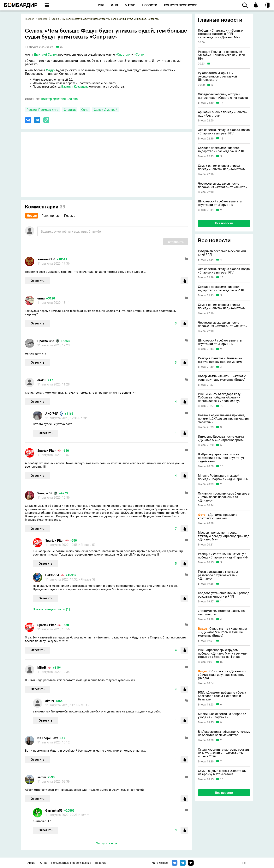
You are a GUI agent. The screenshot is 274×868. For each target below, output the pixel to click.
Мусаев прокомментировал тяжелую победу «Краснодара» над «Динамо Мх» (224, 536)
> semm (84, 815)
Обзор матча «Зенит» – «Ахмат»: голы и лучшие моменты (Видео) (222, 378)
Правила (101, 863)
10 (222, 466)
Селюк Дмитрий (106, 110)
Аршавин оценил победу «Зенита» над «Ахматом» (223, 114)
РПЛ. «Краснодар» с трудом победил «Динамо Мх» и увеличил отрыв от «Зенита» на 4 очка (223, 653)
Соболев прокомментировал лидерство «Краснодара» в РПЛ (221, 150)
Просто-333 (46, 341)
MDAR (42, 668)
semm (42, 777)
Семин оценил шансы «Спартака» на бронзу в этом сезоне (222, 773)
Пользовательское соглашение (71, 863)
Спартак (70, 110)
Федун (51, 70)
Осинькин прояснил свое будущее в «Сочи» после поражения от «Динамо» (224, 497)
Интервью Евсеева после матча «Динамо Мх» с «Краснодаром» (221, 438)
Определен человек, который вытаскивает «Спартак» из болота (223, 96)
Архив (31, 863)
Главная (30, 19)
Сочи (85, 110)
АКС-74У (52, 414)
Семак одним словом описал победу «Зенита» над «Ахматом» (222, 167)
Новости (43, 19)
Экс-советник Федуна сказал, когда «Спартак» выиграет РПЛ (224, 132)
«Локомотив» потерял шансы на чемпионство (221, 613)
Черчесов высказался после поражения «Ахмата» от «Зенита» (222, 185)
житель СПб (46, 259)
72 (222, 406)
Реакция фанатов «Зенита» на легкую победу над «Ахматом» (220, 360)
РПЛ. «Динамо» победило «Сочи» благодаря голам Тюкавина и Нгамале (222, 696)
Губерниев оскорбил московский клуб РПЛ (222, 253)
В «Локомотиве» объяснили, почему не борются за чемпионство (224, 733)
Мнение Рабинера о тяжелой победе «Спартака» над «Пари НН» (223, 477)
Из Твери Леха (48, 738)
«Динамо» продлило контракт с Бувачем (218, 517)
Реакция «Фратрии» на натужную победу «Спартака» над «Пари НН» (223, 556)
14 (222, 103)
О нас (44, 863)
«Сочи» (139, 55)
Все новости (224, 223)
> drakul (84, 418)
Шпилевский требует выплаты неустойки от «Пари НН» (220, 203)
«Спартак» (123, 55)
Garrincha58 (54, 811)
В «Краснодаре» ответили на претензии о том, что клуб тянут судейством (221, 458)
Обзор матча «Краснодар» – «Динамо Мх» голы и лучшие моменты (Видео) (223, 632)
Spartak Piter (47, 451)
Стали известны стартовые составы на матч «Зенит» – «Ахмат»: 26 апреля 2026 (224, 753)
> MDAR (84, 705)
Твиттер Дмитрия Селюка (59, 99)
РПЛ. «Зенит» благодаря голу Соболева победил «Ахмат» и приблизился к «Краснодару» (219, 398)
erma (41, 298)
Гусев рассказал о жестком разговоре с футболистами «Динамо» (218, 575)
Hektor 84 (52, 575)
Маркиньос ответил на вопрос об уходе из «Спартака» (222, 716)
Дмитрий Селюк (46, 55)
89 (222, 662)
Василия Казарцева (75, 87)
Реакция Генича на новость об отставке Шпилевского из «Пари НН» (221, 55)
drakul (42, 380)
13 (222, 139)
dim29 (50, 701)
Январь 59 (45, 493)
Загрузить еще (107, 843)
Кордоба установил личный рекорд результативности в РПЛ (224, 595)
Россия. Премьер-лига (42, 110)
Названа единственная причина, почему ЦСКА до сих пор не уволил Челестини (223, 419)
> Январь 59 (87, 545)
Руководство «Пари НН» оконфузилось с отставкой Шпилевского (217, 76)
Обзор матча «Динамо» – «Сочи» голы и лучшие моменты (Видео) (222, 675)
